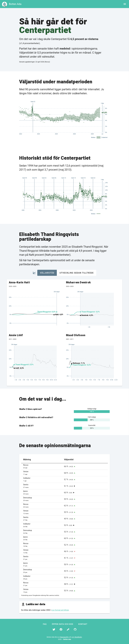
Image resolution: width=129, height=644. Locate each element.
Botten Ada (15, 4)
